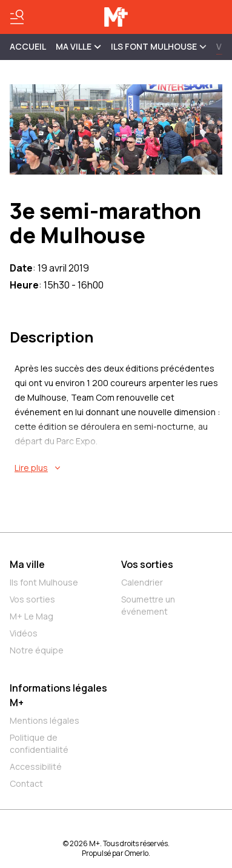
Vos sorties (32, 599)
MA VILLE (78, 46)
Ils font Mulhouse (44, 582)
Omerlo (137, 853)
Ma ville (27, 564)
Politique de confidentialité (39, 743)
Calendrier (142, 582)
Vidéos (24, 633)
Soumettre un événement (148, 605)
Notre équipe (37, 650)
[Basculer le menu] (17, 17)
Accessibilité (36, 766)
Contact (26, 783)
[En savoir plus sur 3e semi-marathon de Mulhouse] (118, 468)
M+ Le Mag (31, 616)
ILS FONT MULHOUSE (159, 46)
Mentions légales (45, 720)
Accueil (28, 46)
